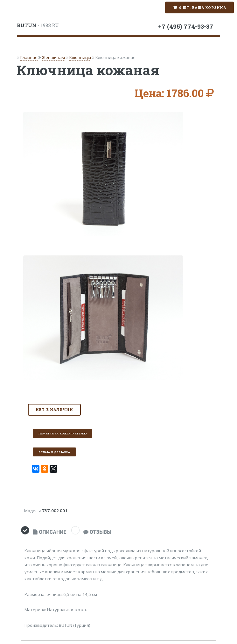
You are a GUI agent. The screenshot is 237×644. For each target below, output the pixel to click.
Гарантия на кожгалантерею (63, 433)
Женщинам (53, 57)
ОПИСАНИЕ (50, 532)
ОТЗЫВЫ (97, 532)
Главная (29, 57)
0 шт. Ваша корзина (203, 8)
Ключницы (80, 57)
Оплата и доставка (54, 452)
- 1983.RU (38, 25)
